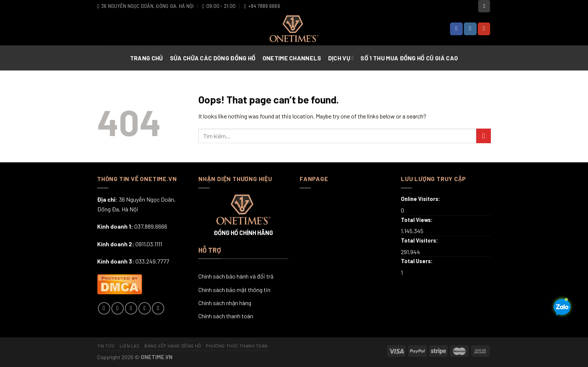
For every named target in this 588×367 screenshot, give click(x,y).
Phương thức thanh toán (237, 346)
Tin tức (106, 346)
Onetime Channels (292, 58)
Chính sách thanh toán (226, 316)
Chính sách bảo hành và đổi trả (236, 276)
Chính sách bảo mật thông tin (234, 290)
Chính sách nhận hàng (225, 303)
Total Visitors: (420, 240)
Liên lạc (130, 346)
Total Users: (417, 261)
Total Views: (417, 220)
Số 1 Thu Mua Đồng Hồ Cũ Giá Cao (409, 58)
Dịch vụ (341, 58)
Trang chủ (147, 58)
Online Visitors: (421, 199)
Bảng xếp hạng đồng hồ (173, 346)
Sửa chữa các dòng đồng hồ (213, 58)
